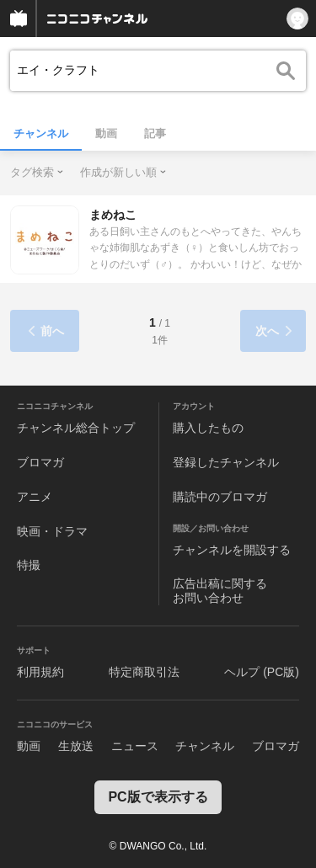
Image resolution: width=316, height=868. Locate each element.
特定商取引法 (144, 672)
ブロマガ (40, 462)
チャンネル (41, 133)
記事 (155, 133)
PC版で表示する (158, 797)
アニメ (35, 497)
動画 (106, 133)
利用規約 (40, 672)
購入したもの (208, 428)
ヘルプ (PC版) (262, 672)
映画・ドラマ (52, 531)
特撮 (29, 565)
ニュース (135, 746)
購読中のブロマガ (220, 497)
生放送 (76, 746)
